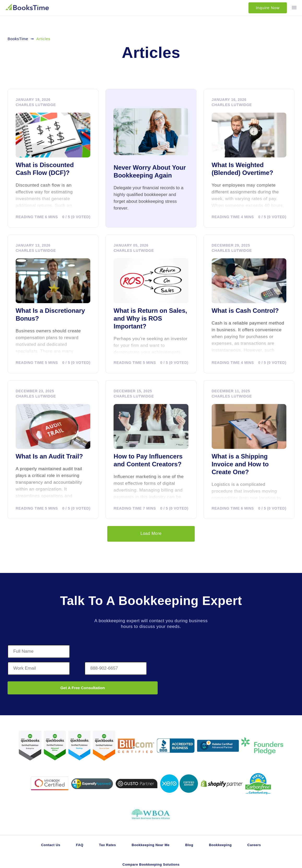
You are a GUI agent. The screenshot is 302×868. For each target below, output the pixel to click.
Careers (254, 845)
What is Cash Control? (245, 311)
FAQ (80, 845)
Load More (151, 533)
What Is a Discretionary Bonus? (50, 314)
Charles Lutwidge (36, 105)
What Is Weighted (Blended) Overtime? (242, 169)
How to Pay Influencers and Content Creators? (148, 460)
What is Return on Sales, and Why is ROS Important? (150, 318)
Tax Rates (107, 845)
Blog (189, 845)
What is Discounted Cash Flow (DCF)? (45, 169)
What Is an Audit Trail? (49, 456)
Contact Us (51, 845)
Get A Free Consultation (83, 688)
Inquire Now (268, 8)
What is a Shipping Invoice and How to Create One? (240, 464)
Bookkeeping (220, 845)
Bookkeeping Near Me (150, 845)
